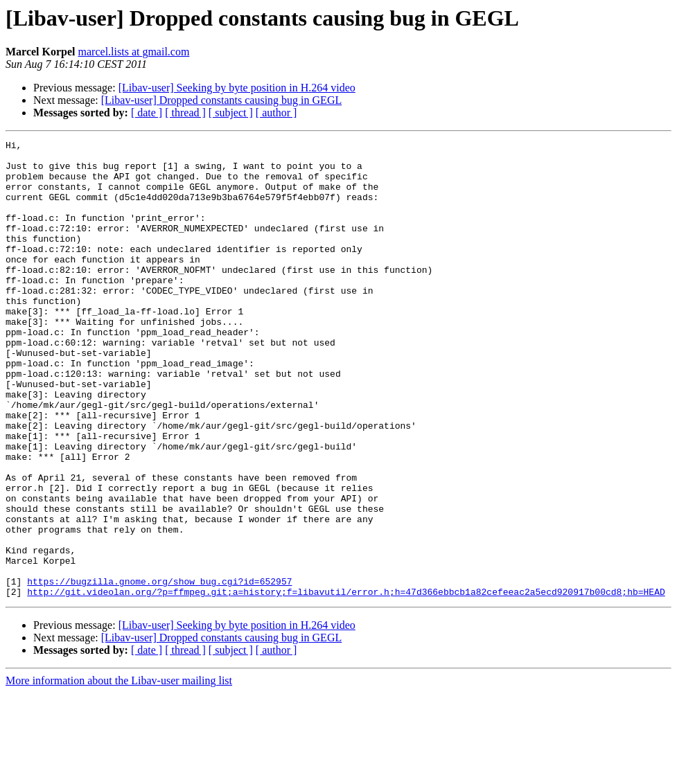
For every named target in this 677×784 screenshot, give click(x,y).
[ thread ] (185, 113)
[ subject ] (231, 113)
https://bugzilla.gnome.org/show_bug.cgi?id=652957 (159, 670)
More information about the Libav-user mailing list (119, 772)
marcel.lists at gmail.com (134, 52)
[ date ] (147, 113)
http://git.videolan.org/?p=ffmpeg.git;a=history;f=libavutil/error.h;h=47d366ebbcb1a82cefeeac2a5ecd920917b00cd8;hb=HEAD (346, 683)
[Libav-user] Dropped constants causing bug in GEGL (221, 100)
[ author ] (276, 113)
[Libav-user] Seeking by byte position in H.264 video (237, 88)
